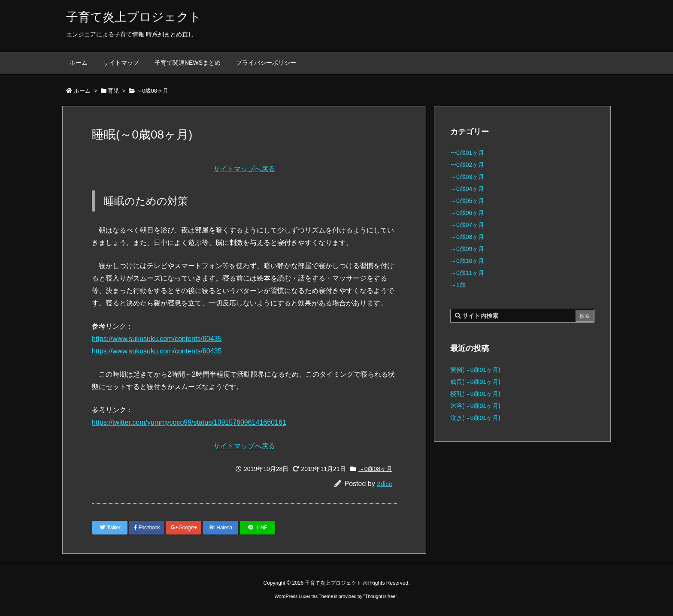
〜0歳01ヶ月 (467, 153)
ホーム (82, 91)
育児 (113, 91)
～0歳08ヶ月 (152, 91)
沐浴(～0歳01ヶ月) (475, 406)
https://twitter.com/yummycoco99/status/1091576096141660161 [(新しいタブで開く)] (189, 422)
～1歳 (458, 285)
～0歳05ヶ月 (467, 201)
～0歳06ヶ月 (467, 213)
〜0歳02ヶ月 (467, 165)
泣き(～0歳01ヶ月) (475, 418)
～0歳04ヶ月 (467, 189)
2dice (385, 484)
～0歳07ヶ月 (467, 225)
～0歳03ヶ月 (467, 177)
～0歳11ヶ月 (467, 273)
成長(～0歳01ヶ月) (475, 382)
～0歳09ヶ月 (467, 249)
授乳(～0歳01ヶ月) (475, 394)
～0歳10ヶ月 (467, 261)
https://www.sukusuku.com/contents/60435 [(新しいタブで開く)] (157, 339)
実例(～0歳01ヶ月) (475, 370)
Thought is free (380, 596)
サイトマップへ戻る (244, 169)
